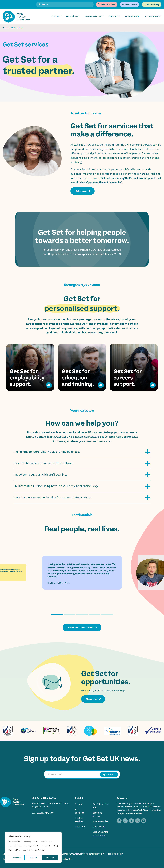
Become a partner (97, 814)
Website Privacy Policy (113, 854)
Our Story (80, 827)
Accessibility (153, 4)
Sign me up (108, 774)
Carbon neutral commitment (100, 834)
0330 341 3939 (141, 810)
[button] (57, 614)
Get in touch (81, 191)
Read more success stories (81, 628)
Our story (113, 16)
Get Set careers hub (100, 806)
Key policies (98, 827)
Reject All (33, 857)
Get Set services (93, 16)
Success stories (100, 821)
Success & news (152, 16)
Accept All (50, 857)
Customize (17, 857)
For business (72, 16)
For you (55, 16)
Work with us (131, 16)
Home (5, 28)
